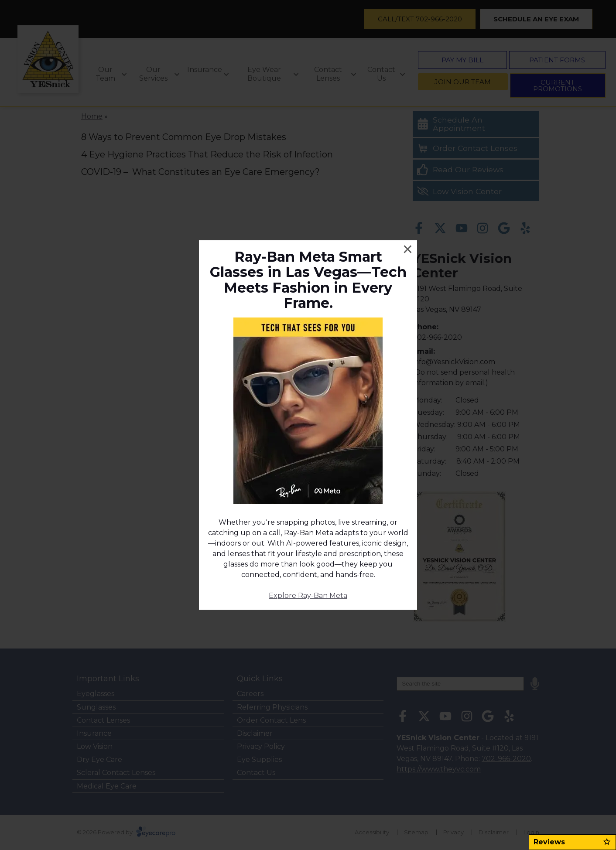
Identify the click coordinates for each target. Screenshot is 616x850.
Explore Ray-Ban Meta (308, 596)
